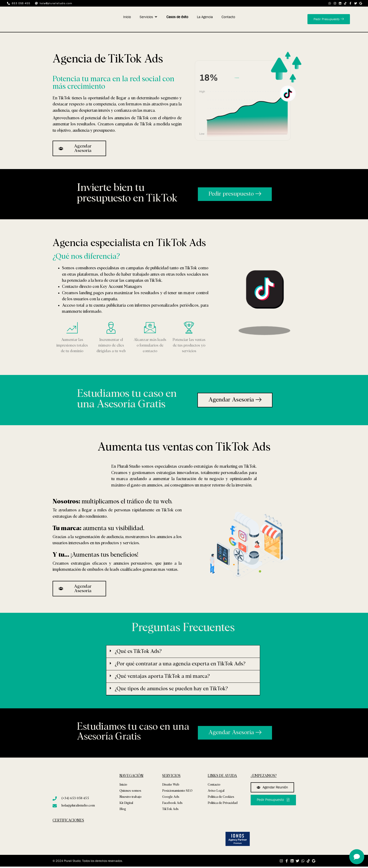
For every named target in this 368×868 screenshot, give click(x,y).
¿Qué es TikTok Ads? (138, 652)
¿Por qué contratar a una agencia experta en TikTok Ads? (180, 664)
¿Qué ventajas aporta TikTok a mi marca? (162, 676)
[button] (183, 652)
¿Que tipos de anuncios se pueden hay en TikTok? (171, 689)
